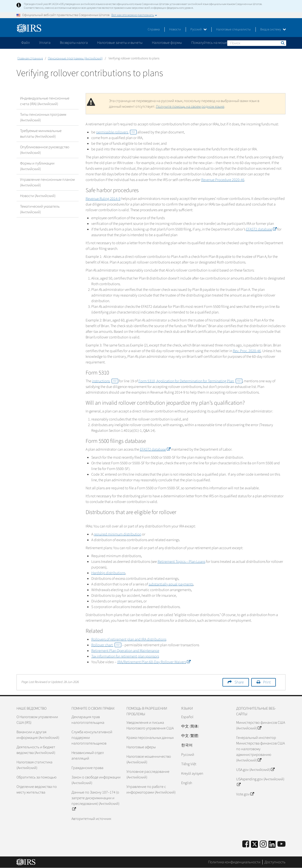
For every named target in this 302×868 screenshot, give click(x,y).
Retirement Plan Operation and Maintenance (125, 651)
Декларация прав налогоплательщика (88, 720)
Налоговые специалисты (233, 29)
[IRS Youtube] (281, 844)
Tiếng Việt (189, 764)
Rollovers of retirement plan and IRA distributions (129, 639)
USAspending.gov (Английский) (260, 782)
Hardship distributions (108, 573)
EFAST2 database (261, 229)
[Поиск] (257, 43)
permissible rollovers (116, 132)
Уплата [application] (45, 43)
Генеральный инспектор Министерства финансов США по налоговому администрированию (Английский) (260, 749)
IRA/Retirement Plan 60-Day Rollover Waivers (154, 662)
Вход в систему (273, 29)
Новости (175, 29)
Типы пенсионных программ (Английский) (43, 117)
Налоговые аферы (141, 747)
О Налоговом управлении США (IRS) (37, 720)
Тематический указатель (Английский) (40, 209)
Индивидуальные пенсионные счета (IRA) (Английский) (45, 101)
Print (267, 682)
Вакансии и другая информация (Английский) (38, 735)
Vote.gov (245, 794)
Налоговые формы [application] (167, 43)
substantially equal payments (171, 584)
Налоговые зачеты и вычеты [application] (120, 43)
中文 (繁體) (190, 736)
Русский (199, 29)
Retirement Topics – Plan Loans (181, 562)
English (187, 783)
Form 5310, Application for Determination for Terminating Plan (190, 381)
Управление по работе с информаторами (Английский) (151, 790)
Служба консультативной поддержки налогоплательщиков (92, 738)
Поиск (282, 43)
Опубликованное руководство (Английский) (45, 150)
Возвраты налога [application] (74, 43)
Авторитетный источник (91, 819)
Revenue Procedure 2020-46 (223, 180)
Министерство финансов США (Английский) (261, 725)
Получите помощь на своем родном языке (190, 107)
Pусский (188, 755)
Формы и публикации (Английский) (37, 166)
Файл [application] (25, 43)
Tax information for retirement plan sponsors (125, 656)
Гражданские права (87, 768)
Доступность (275, 862)
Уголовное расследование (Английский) (148, 774)
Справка (154, 29)
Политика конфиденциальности (234, 862)
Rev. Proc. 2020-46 (247, 351)
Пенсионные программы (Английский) (75, 58)
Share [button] (239, 682)
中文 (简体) (190, 726)
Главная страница (30, 58)
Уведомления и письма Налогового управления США (150, 725)
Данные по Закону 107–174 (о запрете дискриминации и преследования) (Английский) (95, 801)
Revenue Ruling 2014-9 (103, 199)
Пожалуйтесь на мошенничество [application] (218, 43)
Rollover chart (106, 645)
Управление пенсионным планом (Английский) (47, 182)
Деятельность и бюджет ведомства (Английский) (36, 750)
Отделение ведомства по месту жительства (37, 790)
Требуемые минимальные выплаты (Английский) (41, 134)
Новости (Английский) (38, 196)
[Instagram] (263, 844)
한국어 (187, 745)
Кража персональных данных (150, 738)
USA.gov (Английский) (255, 770)
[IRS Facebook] (246, 844)
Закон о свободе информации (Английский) (96, 780)
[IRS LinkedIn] (272, 846)
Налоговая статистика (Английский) (34, 765)
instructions (105, 381)
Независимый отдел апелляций (88, 756)
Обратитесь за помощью (36, 777)
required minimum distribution (118, 534)
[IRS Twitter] (255, 846)
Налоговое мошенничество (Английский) (149, 759)
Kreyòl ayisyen (192, 773)
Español (187, 717)
